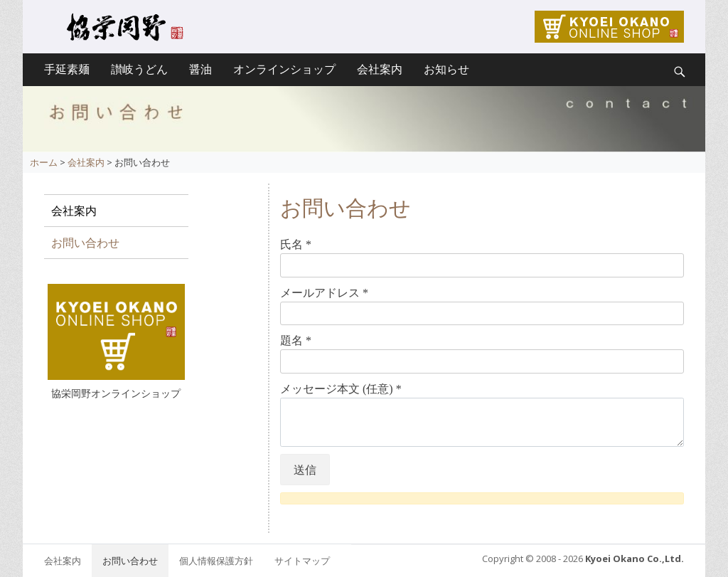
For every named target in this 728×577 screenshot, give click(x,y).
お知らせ (446, 69)
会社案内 (380, 69)
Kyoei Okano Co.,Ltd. (635, 559)
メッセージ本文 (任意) (341, 389)
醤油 (200, 69)
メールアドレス (324, 293)
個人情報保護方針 (216, 561)
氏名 (296, 244)
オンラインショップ (284, 69)
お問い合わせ (85, 243)
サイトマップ (302, 561)
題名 (296, 340)
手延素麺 (67, 69)
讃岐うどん (139, 69)
